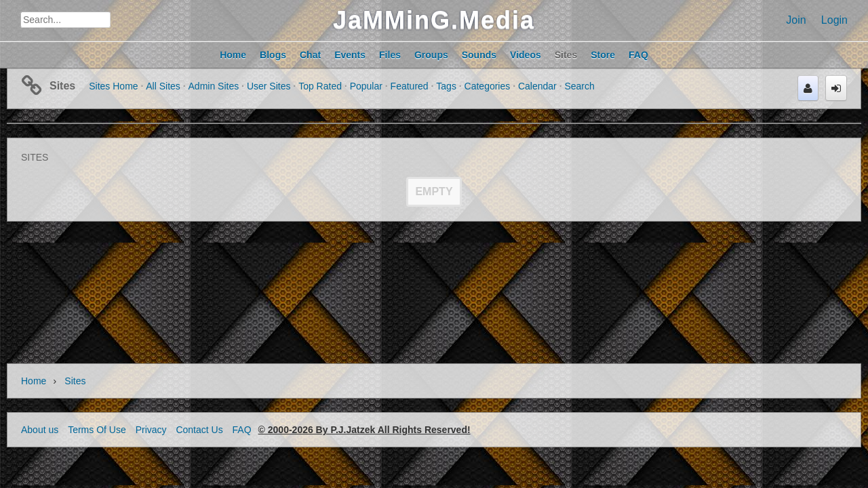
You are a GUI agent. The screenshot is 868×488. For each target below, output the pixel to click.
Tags (446, 86)
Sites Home (113, 86)
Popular (366, 86)
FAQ (242, 430)
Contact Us (199, 430)
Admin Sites (214, 86)
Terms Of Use (97, 430)
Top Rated (320, 86)
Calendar (537, 86)
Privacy (151, 430)
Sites (62, 86)
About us (40, 430)
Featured (410, 86)
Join (796, 20)
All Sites (163, 86)
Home (34, 381)
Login (834, 20)
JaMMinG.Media (434, 20)
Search (579, 86)
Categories (488, 86)
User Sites (269, 86)
